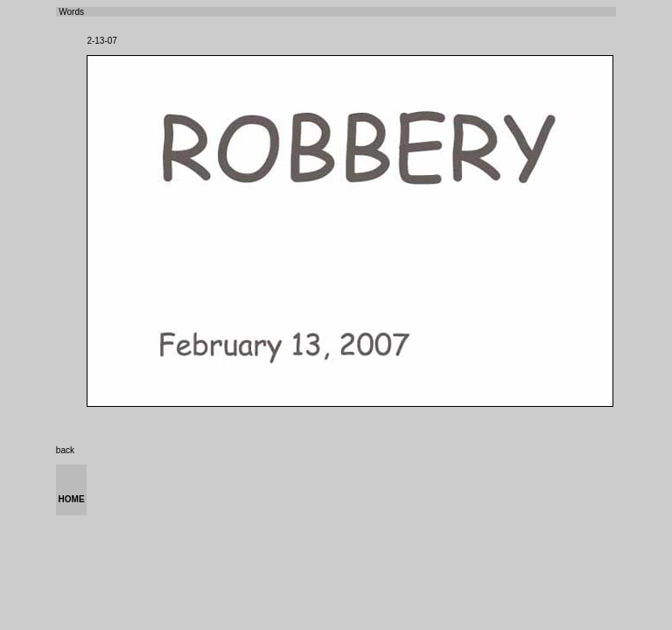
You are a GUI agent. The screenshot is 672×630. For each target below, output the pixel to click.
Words (71, 12)
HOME (72, 499)
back (65, 450)
